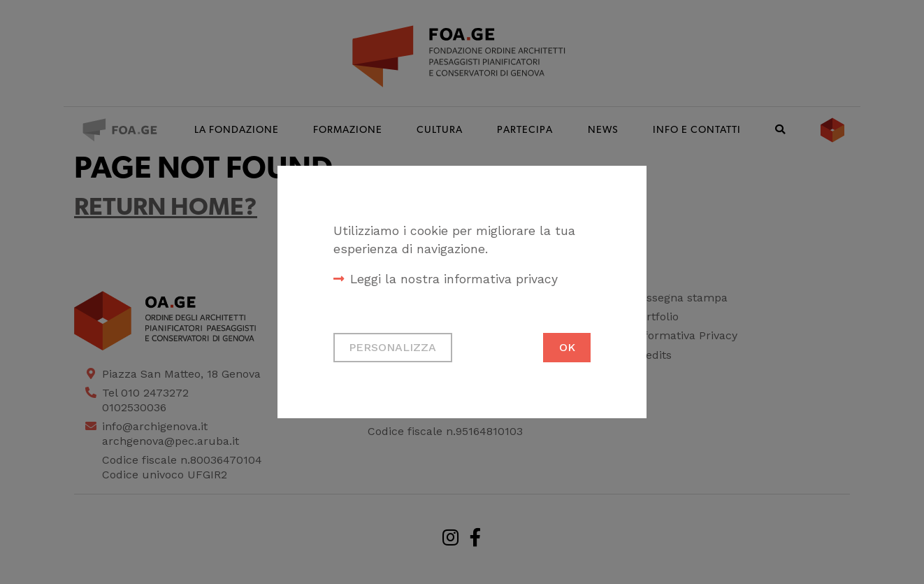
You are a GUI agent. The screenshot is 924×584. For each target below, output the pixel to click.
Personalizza (392, 347)
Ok (567, 347)
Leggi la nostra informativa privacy (454, 279)
